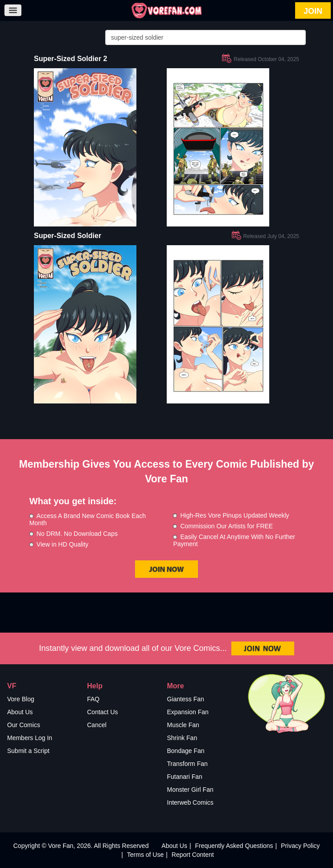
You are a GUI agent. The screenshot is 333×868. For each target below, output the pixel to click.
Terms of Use (145, 855)
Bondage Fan (186, 751)
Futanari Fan (185, 777)
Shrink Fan (182, 738)
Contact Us (102, 712)
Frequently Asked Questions (234, 846)
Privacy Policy (300, 846)
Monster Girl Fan (190, 790)
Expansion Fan (188, 712)
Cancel (97, 725)
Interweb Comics (190, 802)
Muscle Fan (183, 725)
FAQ (93, 699)
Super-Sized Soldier (68, 236)
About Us (20, 712)
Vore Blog (21, 699)
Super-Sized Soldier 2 (70, 59)
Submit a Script (28, 751)
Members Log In (30, 738)
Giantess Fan (186, 699)
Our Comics (24, 725)
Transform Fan (187, 764)
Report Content (193, 855)
